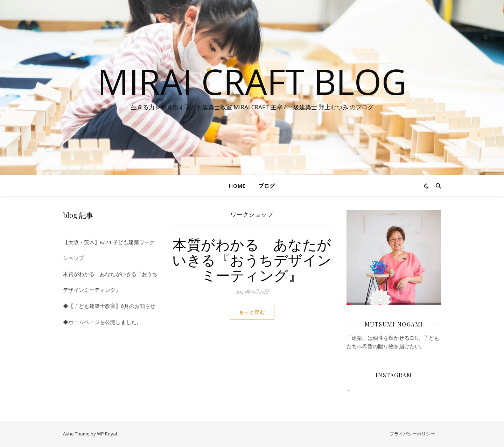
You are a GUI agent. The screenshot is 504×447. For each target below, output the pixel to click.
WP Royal (107, 434)
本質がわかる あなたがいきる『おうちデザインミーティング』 (252, 259)
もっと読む (252, 312)
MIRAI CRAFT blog (252, 81)
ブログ (267, 186)
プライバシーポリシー (412, 434)
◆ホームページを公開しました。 (102, 322)
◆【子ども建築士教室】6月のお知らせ (109, 306)
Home (237, 186)
